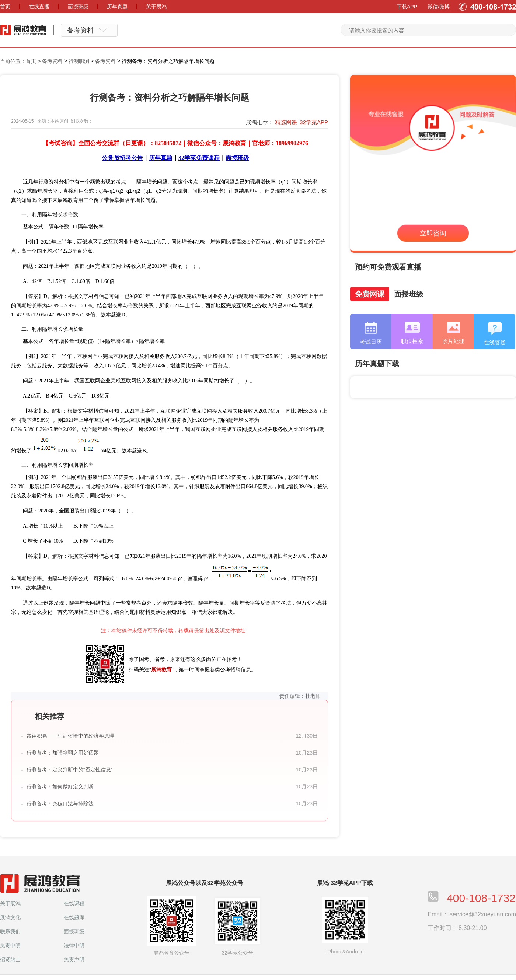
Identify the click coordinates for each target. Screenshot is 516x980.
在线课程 (74, 903)
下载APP (407, 7)
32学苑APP (314, 122)
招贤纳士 (10, 959)
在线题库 (74, 917)
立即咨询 (433, 233)
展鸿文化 (10, 917)
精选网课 (286, 122)
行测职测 (79, 61)
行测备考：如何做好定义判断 (60, 787)
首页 (31, 61)
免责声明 (74, 959)
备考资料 (52, 61)
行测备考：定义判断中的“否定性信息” (69, 770)
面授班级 (74, 931)
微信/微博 (439, 7)
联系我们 (10, 931)
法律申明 (74, 945)
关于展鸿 (10, 903)
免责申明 (10, 945)
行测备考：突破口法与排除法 (60, 804)
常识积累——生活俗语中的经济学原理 (70, 736)
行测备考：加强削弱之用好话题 (63, 753)
